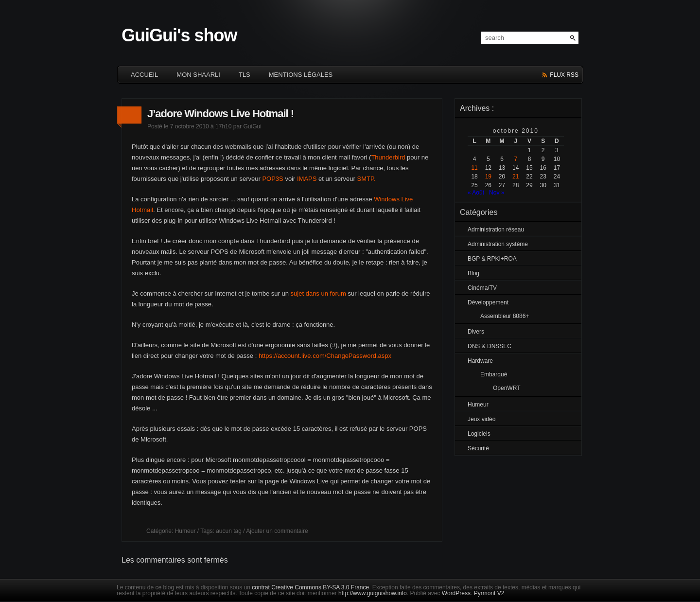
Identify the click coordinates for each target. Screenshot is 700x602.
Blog (473, 273)
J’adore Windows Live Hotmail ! (220, 114)
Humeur (185, 531)
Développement (488, 302)
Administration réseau (496, 230)
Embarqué (494, 374)
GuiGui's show (179, 35)
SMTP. (367, 179)
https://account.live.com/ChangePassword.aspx (325, 356)
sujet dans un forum (318, 293)
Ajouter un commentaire (277, 531)
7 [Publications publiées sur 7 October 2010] (516, 159)
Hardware (480, 361)
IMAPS (307, 179)
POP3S (272, 179)
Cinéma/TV (482, 288)
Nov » (497, 193)
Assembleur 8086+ (505, 316)
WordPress (456, 593)
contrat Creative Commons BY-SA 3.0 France (310, 587)
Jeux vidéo (481, 419)
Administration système (498, 244)
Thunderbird (388, 157)
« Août (476, 193)
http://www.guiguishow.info (373, 593)
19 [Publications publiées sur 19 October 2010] (488, 177)
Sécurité (478, 448)
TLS (245, 75)
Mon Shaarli (198, 75)
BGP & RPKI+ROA (492, 259)
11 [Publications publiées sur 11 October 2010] (474, 168)
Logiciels (479, 434)
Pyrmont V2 (489, 593)
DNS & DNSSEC (490, 346)
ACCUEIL (144, 75)
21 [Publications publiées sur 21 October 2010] (516, 177)
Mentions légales (301, 75)
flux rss (564, 75)
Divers (476, 332)
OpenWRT (507, 388)
